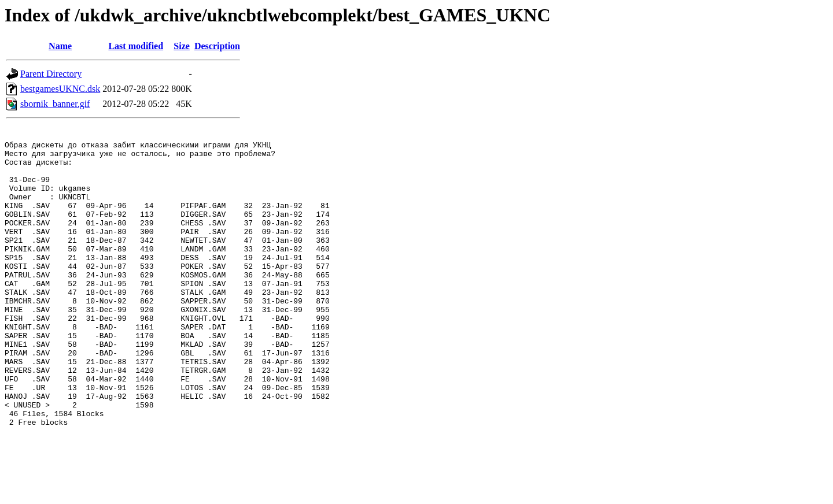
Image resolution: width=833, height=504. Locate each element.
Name (60, 46)
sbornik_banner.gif (55, 104)
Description (217, 46)
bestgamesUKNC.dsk (60, 89)
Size (182, 46)
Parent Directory (51, 74)
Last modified (136, 46)
